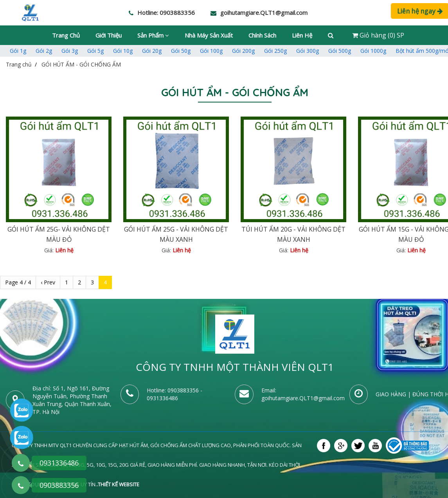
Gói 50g (181, 51)
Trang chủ (66, 35)
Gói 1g (18, 51)
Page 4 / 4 (18, 282)
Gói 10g (123, 51)
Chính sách (262, 35)
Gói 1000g (373, 51)
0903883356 (183, 390)
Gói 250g (275, 51)
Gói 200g (243, 51)
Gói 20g (152, 51)
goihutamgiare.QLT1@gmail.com (303, 398)
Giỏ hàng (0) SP (378, 35)
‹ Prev (48, 282)
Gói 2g (44, 51)
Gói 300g (308, 51)
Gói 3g (70, 51)
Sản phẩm (153, 35)
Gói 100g (211, 51)
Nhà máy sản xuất (209, 35)
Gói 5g (95, 51)
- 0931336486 (175, 394)
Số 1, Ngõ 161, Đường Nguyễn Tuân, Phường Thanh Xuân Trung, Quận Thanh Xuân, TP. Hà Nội (72, 400)
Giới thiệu (109, 35)
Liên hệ (302, 35)
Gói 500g (340, 51)
